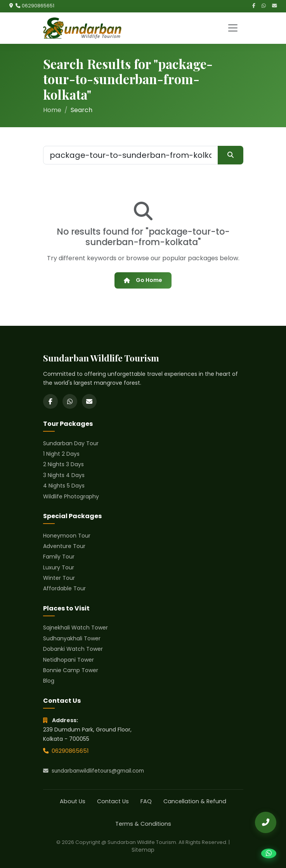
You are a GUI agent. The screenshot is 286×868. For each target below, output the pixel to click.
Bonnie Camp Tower (71, 670)
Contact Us (113, 801)
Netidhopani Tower (68, 660)
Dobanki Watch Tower (73, 649)
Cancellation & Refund (195, 801)
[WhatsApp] (264, 6)
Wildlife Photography (71, 496)
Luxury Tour (59, 567)
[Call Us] (266, 822)
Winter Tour (59, 578)
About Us (73, 801)
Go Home (143, 280)
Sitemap (143, 850)
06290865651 (38, 6)
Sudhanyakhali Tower (72, 638)
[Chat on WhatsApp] (269, 853)
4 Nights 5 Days (64, 486)
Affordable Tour (64, 588)
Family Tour (59, 557)
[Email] (274, 6)
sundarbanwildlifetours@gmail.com (94, 771)
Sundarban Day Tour (71, 443)
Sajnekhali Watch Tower (75, 628)
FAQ (146, 801)
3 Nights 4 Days (64, 475)
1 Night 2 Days (61, 454)
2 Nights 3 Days (63, 464)
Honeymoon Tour (67, 536)
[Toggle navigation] (233, 28)
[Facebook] (254, 6)
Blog (49, 681)
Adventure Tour (64, 546)
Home (52, 110)
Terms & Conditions (143, 824)
